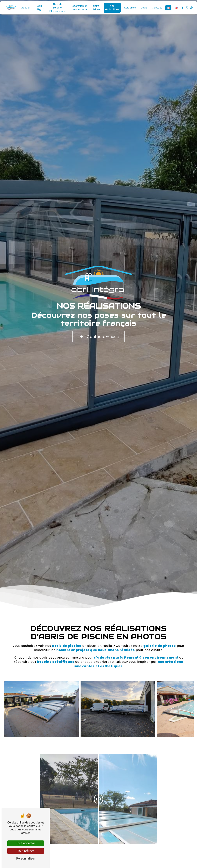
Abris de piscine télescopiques (57, 8)
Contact (157, 8)
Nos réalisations (112, 8)
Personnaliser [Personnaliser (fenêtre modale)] (26, 858)
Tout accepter (26, 843)
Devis (144, 8)
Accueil (26, 8)
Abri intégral (40, 8)
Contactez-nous (98, 337)
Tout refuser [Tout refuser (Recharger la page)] (26, 851)
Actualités (130, 8)
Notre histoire (96, 8)
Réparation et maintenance (79, 8)
